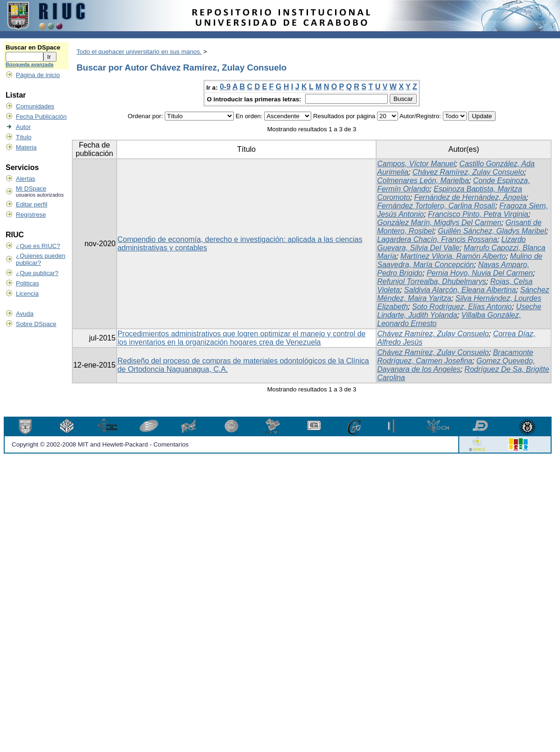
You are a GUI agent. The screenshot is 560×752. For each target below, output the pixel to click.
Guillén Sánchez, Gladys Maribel (492, 231)
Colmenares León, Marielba (423, 181)
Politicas (28, 283)
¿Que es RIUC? (38, 246)
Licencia (27, 294)
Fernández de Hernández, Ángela (470, 197)
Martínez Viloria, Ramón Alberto (453, 256)
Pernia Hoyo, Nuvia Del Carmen (480, 273)
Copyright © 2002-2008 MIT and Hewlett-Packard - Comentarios (100, 444)
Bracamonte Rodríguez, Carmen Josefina (455, 357)
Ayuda (25, 314)
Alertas (25, 179)
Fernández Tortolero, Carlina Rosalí (436, 206)
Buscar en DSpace (33, 47)
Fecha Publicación (41, 117)
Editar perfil (31, 204)
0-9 (225, 87)
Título (24, 137)
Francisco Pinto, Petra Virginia (478, 214)
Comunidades (35, 106)
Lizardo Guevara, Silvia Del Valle (451, 244)
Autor (23, 127)
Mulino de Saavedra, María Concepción (460, 260)
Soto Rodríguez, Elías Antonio (462, 307)
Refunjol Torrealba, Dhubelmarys (431, 281)
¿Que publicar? (37, 273)
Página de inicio (38, 75)
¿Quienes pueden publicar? (41, 259)
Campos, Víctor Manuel (416, 164)
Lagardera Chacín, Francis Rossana (437, 239)
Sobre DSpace (36, 324)
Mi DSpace (31, 188)
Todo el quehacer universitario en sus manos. (139, 52)
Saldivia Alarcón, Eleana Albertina (460, 290)
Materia (26, 147)
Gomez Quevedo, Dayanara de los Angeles (456, 365)
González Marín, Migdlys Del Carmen (439, 223)
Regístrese (31, 215)
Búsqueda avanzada (29, 64)
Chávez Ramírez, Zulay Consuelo (468, 172)
